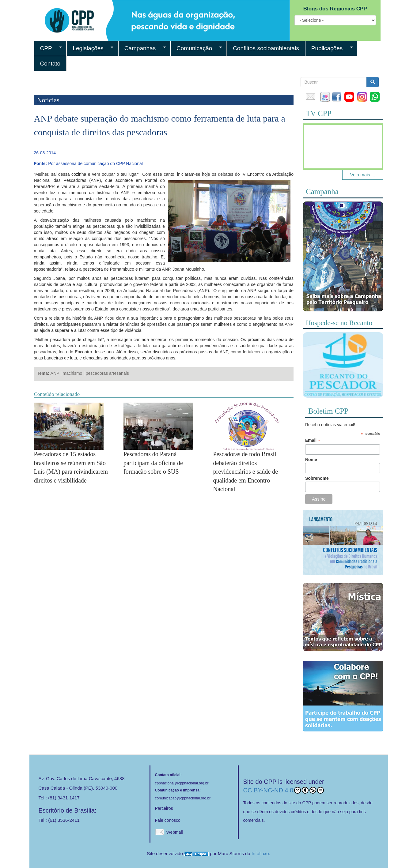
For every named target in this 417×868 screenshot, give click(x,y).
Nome (311, 460)
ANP (55, 373)
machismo (73, 373)
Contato (50, 64)
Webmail (175, 832)
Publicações (329, 48)
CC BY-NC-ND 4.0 (284, 790)
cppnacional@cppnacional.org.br (182, 783)
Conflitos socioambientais (266, 48)
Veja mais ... (363, 175)
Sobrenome (317, 478)
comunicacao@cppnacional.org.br (183, 798)
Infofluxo (260, 853)
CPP (48, 48)
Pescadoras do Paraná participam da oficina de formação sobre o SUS (153, 463)
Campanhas (142, 48)
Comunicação (196, 48)
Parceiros (164, 808)
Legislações (90, 48)
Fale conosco (168, 820)
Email (313, 440)
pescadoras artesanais (107, 373)
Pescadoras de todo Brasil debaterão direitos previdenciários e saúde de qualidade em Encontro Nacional (245, 472)
